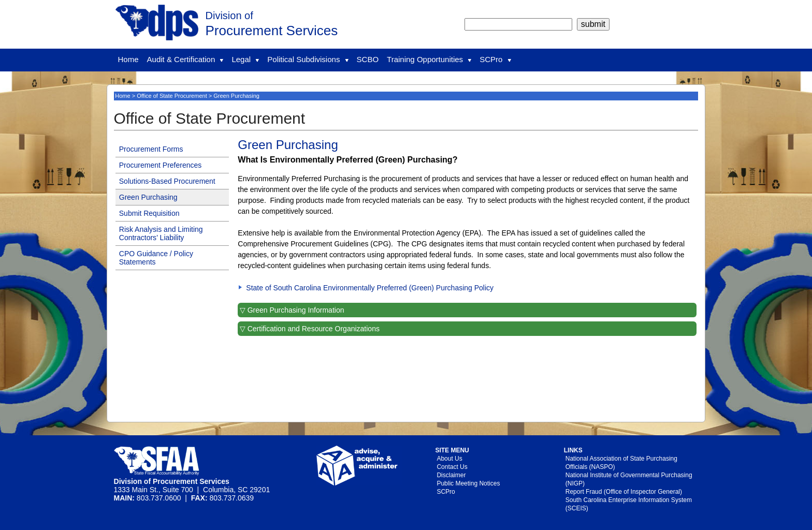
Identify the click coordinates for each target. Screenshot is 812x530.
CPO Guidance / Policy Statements (156, 258)
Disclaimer (451, 475)
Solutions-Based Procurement (167, 181)
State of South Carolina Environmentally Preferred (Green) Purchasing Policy (370, 288)
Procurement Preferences (161, 165)
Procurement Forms (151, 149)
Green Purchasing (148, 197)
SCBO (368, 59)
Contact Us (452, 467)
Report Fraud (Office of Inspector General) (624, 492)
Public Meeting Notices (468, 483)
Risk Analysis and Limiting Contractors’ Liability (161, 233)
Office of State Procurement (172, 96)
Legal (245, 59)
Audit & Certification (185, 59)
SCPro (495, 59)
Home (128, 59)
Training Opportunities (429, 59)
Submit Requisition (149, 213)
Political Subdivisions (308, 59)
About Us (449, 459)
